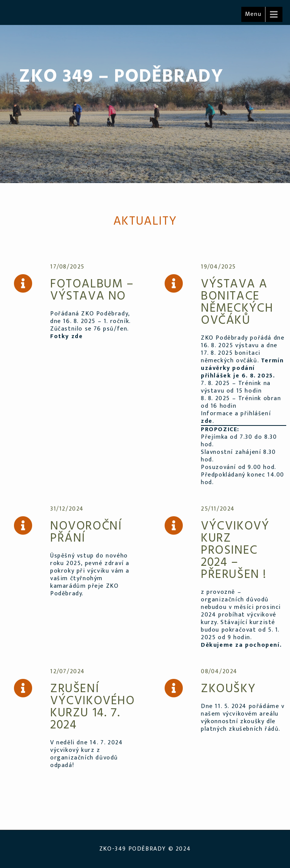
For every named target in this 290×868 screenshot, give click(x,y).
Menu (253, 14)
